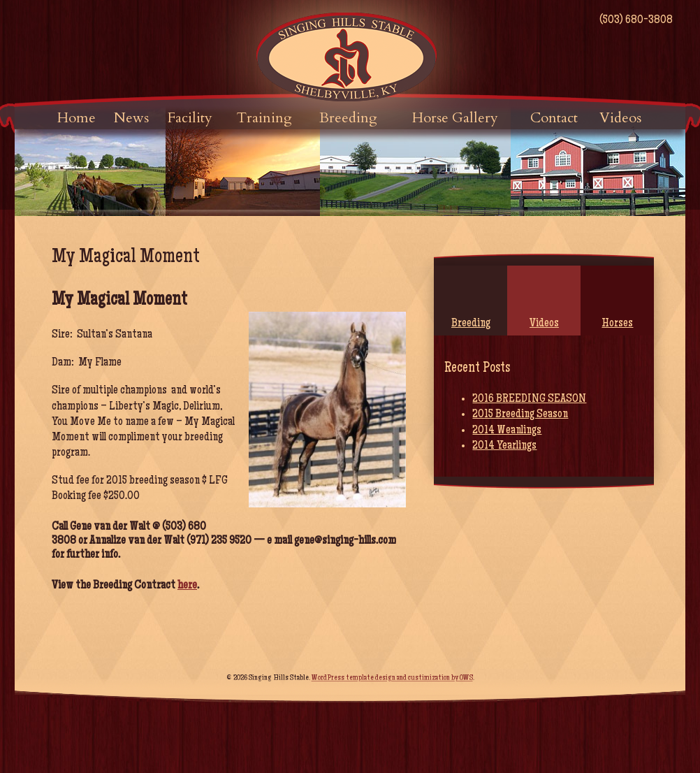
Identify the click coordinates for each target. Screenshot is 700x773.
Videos (620, 118)
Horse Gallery (455, 118)
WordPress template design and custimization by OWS (392, 679)
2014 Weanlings (507, 431)
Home (76, 118)
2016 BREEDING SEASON (529, 399)
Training (264, 118)
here (187, 586)
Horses (617, 324)
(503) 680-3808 (636, 20)
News (131, 118)
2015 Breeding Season (520, 414)
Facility (190, 118)
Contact (554, 118)
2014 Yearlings (504, 446)
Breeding (348, 118)
